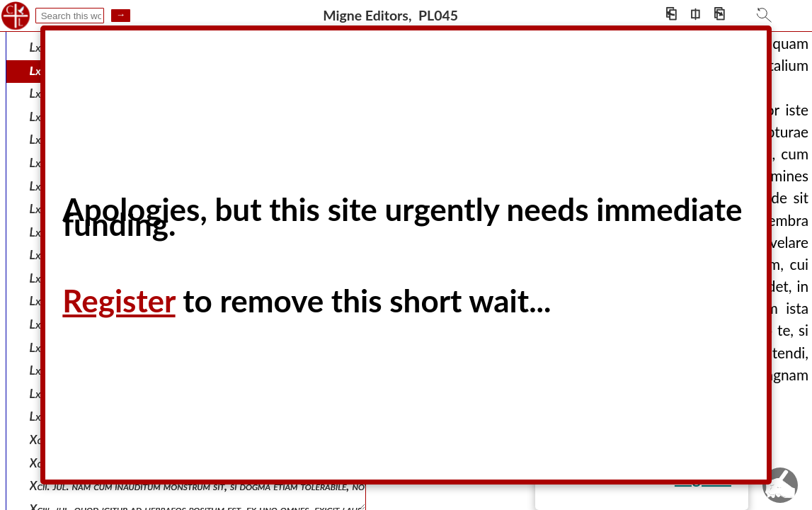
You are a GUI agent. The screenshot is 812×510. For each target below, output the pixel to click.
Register (119, 300)
